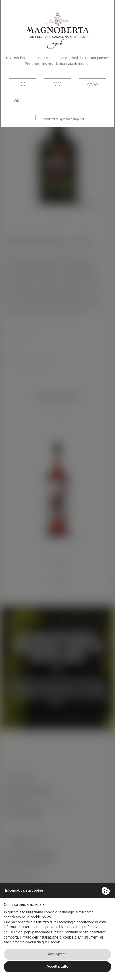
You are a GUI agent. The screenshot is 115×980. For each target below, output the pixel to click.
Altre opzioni (57, 954)
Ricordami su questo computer (57, 118)
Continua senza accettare (24, 904)
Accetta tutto (57, 966)
